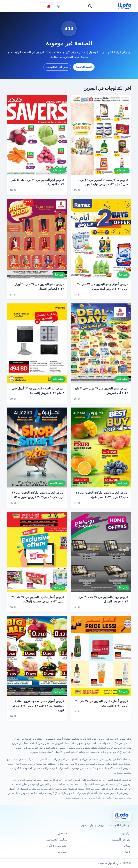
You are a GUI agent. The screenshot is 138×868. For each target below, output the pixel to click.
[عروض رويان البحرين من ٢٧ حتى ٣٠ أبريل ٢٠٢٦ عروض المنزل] (101, 554)
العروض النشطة (121, 840)
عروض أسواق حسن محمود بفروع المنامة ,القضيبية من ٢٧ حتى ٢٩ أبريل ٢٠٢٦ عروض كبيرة (38, 707)
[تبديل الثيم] (59, 6)
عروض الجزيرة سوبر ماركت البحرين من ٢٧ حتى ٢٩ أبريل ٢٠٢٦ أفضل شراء (102, 497)
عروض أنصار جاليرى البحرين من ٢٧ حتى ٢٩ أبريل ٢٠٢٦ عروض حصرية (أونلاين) (38, 601)
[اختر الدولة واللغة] (46, 6)
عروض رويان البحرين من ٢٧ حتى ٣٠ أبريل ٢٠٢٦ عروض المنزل (103, 601)
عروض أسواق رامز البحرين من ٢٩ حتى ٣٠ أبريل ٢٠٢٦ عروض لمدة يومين (103, 288)
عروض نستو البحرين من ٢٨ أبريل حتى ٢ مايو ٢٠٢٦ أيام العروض (101, 393)
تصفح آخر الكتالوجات (57, 67)
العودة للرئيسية (84, 67)
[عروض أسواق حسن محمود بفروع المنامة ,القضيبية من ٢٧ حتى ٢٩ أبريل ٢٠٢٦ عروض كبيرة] (37, 658)
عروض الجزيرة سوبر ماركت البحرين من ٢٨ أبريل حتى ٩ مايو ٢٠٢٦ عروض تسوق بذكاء (38, 497)
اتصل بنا (63, 852)
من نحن (63, 833)
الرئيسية (126, 833)
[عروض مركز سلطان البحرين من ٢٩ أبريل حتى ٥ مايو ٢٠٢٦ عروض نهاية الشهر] (101, 135)
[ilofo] (124, 6)
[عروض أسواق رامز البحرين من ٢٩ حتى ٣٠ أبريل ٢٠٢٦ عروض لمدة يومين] (101, 241)
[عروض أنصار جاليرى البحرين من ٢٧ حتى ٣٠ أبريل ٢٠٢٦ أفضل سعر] (101, 658)
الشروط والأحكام (57, 846)
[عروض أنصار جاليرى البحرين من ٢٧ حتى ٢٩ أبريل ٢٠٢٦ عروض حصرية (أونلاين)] (37, 554)
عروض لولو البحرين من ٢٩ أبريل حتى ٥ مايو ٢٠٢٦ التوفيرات (38, 182)
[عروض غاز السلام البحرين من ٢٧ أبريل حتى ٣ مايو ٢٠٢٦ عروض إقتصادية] (37, 345)
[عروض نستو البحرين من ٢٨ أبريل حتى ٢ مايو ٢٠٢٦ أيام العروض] (101, 345)
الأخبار (127, 852)
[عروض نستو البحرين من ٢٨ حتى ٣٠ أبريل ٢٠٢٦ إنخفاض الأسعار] (37, 241)
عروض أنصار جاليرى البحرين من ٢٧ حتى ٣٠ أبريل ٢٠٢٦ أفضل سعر (102, 705)
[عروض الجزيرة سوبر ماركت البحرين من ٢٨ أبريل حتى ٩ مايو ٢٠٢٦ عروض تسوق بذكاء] (37, 449)
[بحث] (90, 6)
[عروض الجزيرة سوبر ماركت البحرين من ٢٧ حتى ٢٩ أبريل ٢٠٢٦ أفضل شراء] (101, 449)
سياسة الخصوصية (57, 840)
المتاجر (127, 846)
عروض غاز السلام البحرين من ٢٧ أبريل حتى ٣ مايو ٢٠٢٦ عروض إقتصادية (38, 393)
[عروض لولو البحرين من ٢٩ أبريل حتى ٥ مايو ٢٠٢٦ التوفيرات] (37, 135)
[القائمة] (11, 6)
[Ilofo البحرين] (122, 816)
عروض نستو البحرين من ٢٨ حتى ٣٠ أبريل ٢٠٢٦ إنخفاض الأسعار (39, 288)
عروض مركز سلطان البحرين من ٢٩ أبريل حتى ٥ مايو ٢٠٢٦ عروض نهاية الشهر (103, 182)
